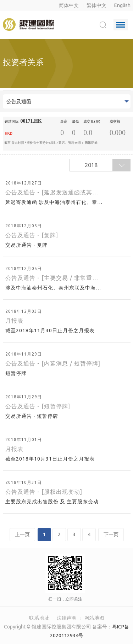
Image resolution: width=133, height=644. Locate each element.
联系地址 (39, 618)
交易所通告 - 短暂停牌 (32, 416)
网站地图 (94, 618)
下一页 (111, 534)
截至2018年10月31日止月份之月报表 (51, 459)
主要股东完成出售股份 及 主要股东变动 (53, 502)
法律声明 (67, 618)
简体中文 (69, 5)
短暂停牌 (17, 373)
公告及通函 (19, 101)
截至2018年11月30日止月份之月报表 (51, 330)
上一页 (22, 534)
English (122, 5)
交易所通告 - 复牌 (27, 245)
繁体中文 (96, 5)
